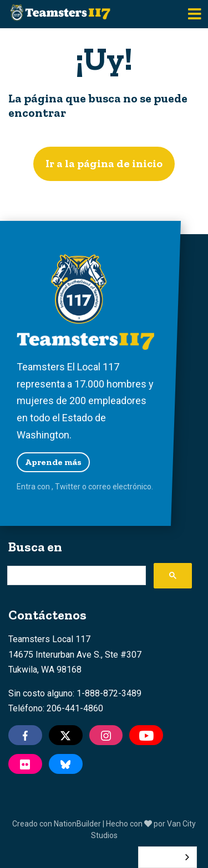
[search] (75, 576)
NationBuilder (77, 824)
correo (100, 487)
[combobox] (168, 857)
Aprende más (53, 462)
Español (159, 857)
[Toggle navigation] (195, 14)
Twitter (68, 487)
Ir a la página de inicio (104, 163)
